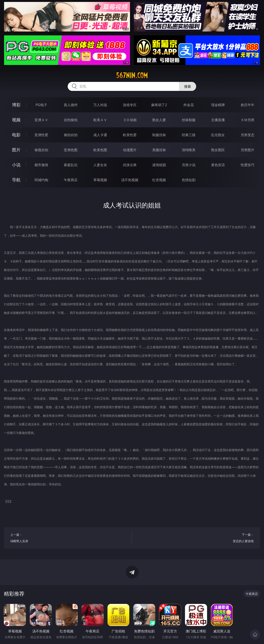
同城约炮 (41, 180)
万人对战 (100, 105)
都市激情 (41, 165)
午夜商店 (71, 180)
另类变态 (248, 135)
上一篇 (68, 538)
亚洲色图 (71, 150)
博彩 (16, 105)
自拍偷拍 (71, 120)
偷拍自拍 (71, 135)
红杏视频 (159, 180)
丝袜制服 (189, 120)
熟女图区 (218, 150)
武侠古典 (130, 165)
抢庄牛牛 (248, 105)
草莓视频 (100, 180)
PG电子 (41, 105)
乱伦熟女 (218, 135)
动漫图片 (130, 150)
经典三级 (189, 135)
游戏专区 (130, 105)
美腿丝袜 (159, 150)
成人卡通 (100, 135)
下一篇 (196, 538)
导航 (16, 180)
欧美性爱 (130, 135)
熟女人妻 (159, 120)
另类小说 (189, 165)
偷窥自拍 (41, 150)
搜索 (188, 86)
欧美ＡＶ (100, 120)
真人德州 (71, 105)
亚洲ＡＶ (41, 120)
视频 (16, 120)
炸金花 (189, 105)
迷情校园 (159, 165)
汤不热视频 (130, 180)
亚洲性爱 (41, 135)
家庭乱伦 (71, 165)
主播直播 (218, 120)
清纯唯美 (189, 150)
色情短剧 (189, 180)
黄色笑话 (218, 165)
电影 (16, 135)
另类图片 (248, 150)
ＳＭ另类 (248, 120)
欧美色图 (100, 150)
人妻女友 (100, 165)
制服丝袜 (159, 135)
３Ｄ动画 (130, 120)
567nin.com (132, 75)
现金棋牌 (218, 105)
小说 (16, 165)
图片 (16, 150)
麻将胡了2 (159, 105)
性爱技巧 (248, 165)
